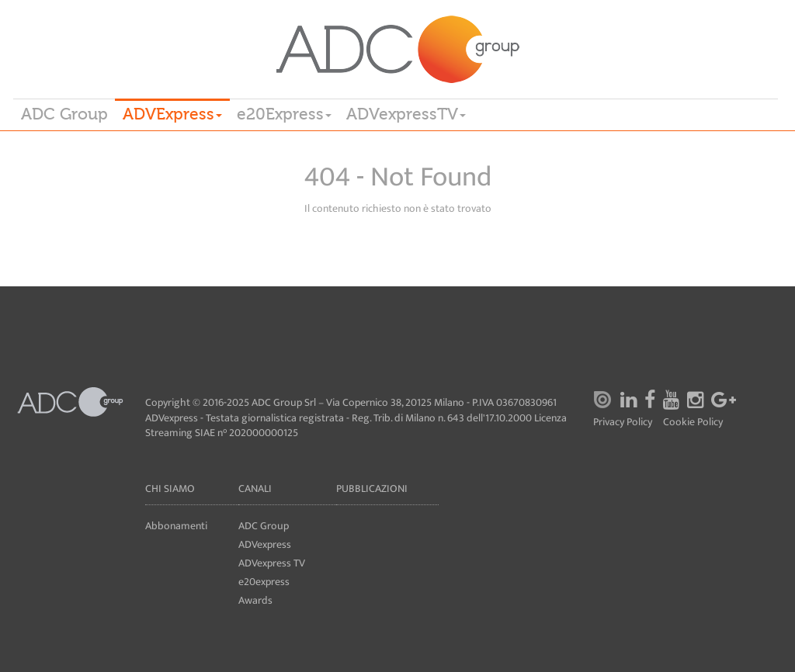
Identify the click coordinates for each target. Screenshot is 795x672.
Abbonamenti (176, 526)
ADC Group (64, 114)
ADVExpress (172, 114)
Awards (255, 600)
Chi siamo (170, 488)
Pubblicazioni (372, 488)
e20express (264, 582)
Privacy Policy (623, 423)
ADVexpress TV (272, 563)
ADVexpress (265, 544)
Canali (255, 488)
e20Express (284, 114)
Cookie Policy (693, 423)
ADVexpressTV (406, 114)
